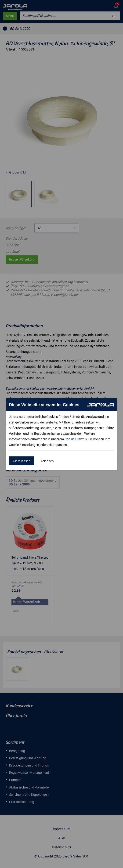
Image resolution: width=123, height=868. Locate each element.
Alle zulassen (22, 461)
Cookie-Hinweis (76, 439)
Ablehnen (47, 461)
